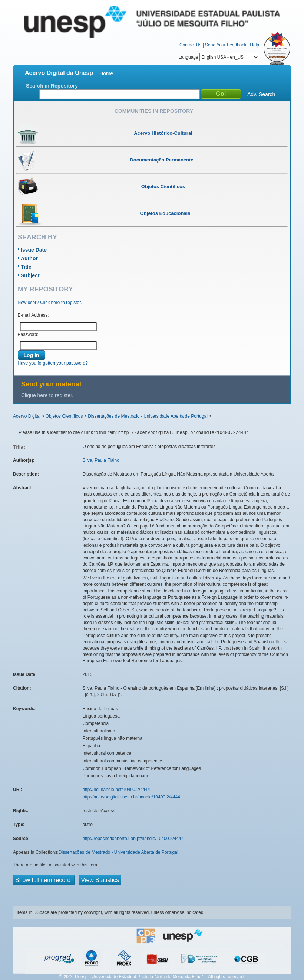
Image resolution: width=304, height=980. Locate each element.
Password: (28, 334)
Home (106, 73)
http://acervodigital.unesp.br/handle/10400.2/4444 (132, 797)
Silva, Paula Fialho (101, 460)
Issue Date (34, 250)
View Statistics (100, 880)
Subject (30, 275)
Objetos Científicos (64, 416)
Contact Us (190, 45)
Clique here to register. (47, 395)
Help (255, 45)
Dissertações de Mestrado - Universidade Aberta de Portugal (148, 416)
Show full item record (44, 880)
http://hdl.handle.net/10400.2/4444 (116, 790)
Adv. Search (261, 94)
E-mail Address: (33, 315)
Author (29, 258)
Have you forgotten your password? (53, 363)
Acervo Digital (27, 416)
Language (219, 57)
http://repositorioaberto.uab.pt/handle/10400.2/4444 (133, 839)
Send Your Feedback (226, 45)
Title (26, 267)
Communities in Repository (154, 111)
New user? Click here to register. (50, 303)
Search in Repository (52, 86)
